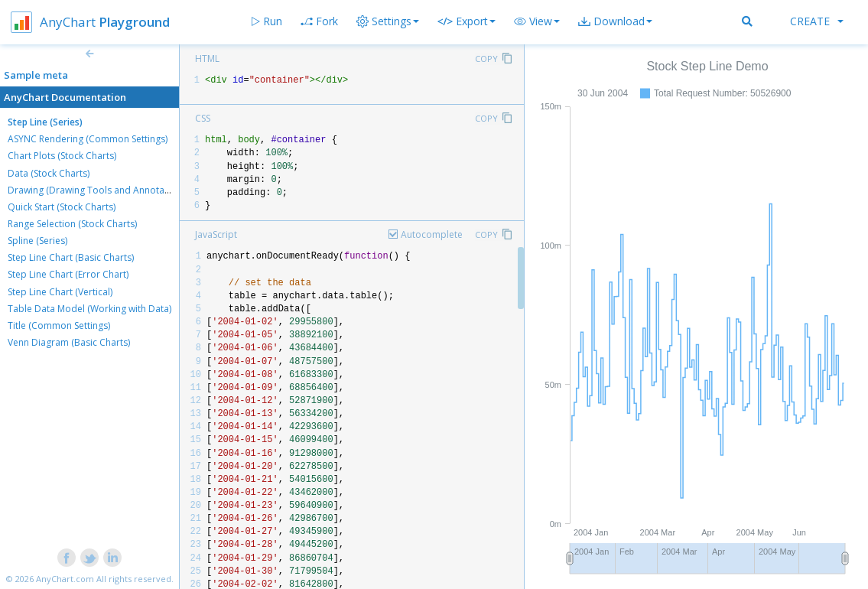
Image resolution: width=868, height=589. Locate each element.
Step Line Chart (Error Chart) (68, 274)
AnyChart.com (65, 579)
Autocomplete (432, 234)
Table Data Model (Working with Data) (89, 309)
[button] (537, 21)
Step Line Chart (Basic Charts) (71, 257)
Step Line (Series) (45, 122)
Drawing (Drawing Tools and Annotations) (98, 190)
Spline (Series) (37, 241)
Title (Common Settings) (59, 325)
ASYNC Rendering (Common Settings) (88, 139)
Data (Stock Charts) (49, 173)
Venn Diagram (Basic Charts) (69, 342)
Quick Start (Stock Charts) (62, 207)
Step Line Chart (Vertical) (60, 292)
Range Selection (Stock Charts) (72, 224)
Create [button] (817, 21)
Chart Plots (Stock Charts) (62, 156)
